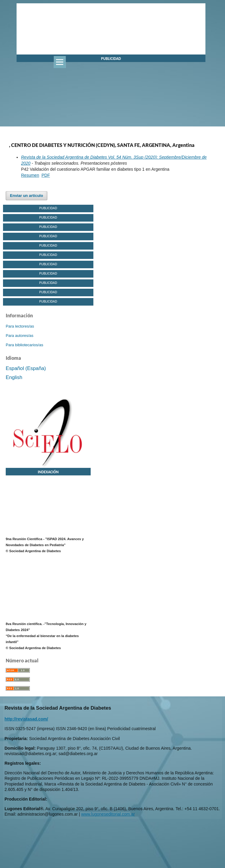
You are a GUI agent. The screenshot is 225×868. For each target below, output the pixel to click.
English (14, 377)
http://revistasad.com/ (26, 719)
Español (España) (26, 368)
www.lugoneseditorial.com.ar (108, 814)
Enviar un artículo (27, 196)
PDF (46, 175)
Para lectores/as (20, 326)
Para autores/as (20, 336)
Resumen (30, 175)
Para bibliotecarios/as (24, 345)
